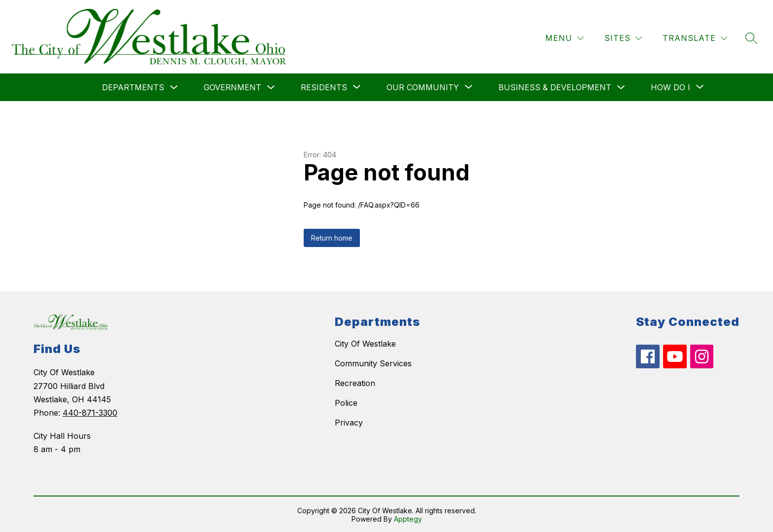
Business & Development (555, 86)
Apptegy (408, 518)
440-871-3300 (90, 412)
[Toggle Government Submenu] (271, 87)
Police (346, 402)
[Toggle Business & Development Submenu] (621, 87)
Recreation (355, 382)
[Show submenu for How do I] (670, 86)
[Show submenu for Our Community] (423, 86)
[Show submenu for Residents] (324, 86)
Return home (332, 237)
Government (232, 86)
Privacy (349, 422)
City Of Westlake (365, 343)
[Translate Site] (695, 37)
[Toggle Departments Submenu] (174, 87)
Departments (133, 86)
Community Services (373, 362)
